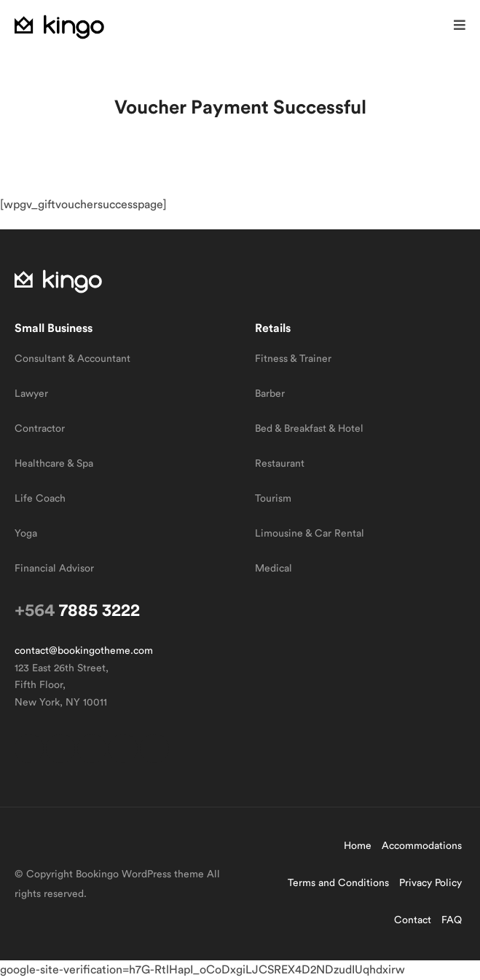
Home (358, 846)
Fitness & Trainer (293, 359)
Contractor (40, 429)
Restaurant (280, 464)
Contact (413, 920)
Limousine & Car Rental (310, 534)
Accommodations (422, 846)
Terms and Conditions (338, 883)
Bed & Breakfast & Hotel (309, 429)
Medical (274, 569)
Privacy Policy (430, 883)
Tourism (273, 499)
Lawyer (31, 394)
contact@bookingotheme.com (84, 651)
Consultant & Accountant (72, 359)
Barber (270, 394)
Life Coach (40, 499)
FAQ (452, 920)
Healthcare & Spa (54, 464)
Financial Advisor (54, 569)
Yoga (26, 534)
